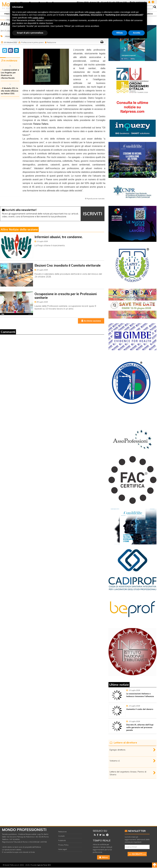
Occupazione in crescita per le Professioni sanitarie (66, 296)
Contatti (61, 836)
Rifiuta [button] (120, 33)
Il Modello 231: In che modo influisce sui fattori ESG (10, 91)
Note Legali (63, 849)
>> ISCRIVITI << (137, 854)
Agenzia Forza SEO (44, 865)
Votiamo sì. (115, 761)
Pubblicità (62, 840)
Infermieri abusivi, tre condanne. (59, 237)
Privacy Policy (63, 845)
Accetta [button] (137, 33)
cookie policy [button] (38, 18)
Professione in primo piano (32, 42)
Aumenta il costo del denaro (140, 709)
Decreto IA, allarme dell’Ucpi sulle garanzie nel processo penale (140, 727)
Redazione (51, 42)
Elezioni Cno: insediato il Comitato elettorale (68, 265)
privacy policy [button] (95, 12)
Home (2, 20)
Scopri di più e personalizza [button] (30, 33)
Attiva (103, 857)
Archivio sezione (91, 321)
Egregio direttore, (118, 750)
